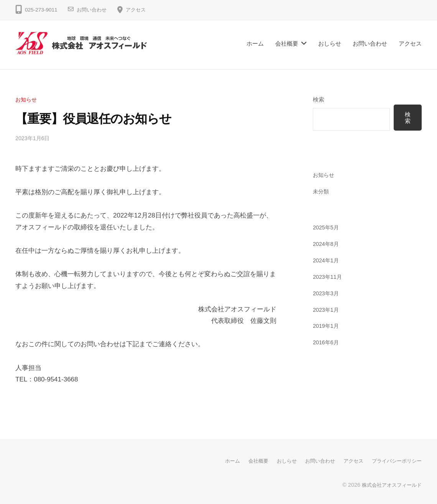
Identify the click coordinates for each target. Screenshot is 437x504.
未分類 (321, 192)
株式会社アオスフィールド (389, 484)
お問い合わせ (93, 10)
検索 (319, 99)
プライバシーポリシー (395, 461)
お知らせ (27, 99)
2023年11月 (328, 277)
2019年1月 (327, 326)
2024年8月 (327, 244)
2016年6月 (327, 343)
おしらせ (330, 43)
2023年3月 (327, 293)
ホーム (255, 43)
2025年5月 (327, 228)
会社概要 (287, 43)
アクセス (139, 10)
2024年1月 (327, 261)
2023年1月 (327, 310)
